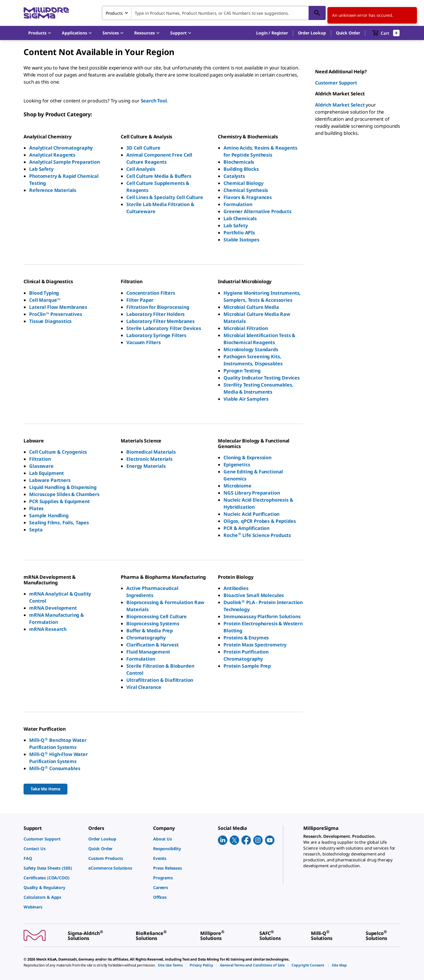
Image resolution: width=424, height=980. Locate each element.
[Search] (317, 13)
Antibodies (236, 588)
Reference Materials (53, 190)
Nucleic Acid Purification (251, 514)
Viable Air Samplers (246, 399)
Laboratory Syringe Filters (156, 335)
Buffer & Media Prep (150, 631)
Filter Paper (140, 300)
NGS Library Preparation (252, 493)
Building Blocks (241, 169)
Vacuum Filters (144, 342)
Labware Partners (50, 480)
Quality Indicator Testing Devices (262, 378)
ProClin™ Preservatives (56, 314)
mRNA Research (48, 629)
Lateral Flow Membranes (58, 307)
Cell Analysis (141, 169)
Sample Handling (49, 515)
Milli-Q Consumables (55, 768)
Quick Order (348, 33)
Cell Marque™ (45, 300)
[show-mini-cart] (386, 33)
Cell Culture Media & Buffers (159, 176)
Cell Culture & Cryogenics (58, 452)
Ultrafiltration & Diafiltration (160, 680)
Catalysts (234, 176)
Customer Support (336, 83)
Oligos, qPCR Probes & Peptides (260, 521)
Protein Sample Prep (247, 666)
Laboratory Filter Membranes (160, 321)
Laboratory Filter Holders (155, 314)
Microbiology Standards (251, 349)
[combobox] (214, 13)
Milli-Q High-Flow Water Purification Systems (58, 758)
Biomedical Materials (151, 452)
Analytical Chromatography (61, 148)
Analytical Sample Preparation (64, 162)
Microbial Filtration (246, 328)
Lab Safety (41, 169)
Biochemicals (239, 162)
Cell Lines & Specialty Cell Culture (165, 197)
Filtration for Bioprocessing (158, 307)
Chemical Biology (243, 183)
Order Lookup (312, 33)
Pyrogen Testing (242, 371)
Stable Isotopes (241, 240)
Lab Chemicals (240, 218)
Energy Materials (146, 466)
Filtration (40, 459)
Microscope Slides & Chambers (64, 494)
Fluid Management (148, 652)
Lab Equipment (47, 473)
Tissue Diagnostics (50, 321)
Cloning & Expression (247, 457)
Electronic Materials (149, 459)
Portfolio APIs (239, 233)
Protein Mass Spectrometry (255, 645)
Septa (36, 530)
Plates (36, 508)
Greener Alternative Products (257, 211)
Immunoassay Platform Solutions (262, 616)
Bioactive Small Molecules (254, 595)
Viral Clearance (144, 687)
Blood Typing (44, 293)
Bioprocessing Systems (153, 624)
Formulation (238, 204)
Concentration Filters (151, 293)
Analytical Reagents (52, 155)
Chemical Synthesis (246, 190)
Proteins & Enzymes (246, 638)
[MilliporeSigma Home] (46, 13)
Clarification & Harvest (152, 645)
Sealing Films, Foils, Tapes (59, 523)
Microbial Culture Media (251, 307)
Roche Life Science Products (257, 535)
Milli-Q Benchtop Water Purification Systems (58, 744)
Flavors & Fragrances (248, 197)
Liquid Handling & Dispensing (63, 487)
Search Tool (154, 101)
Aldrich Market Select (340, 105)
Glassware (41, 466)
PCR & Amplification (246, 528)
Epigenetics (237, 465)
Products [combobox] (114, 13)
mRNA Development (53, 608)
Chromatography (146, 638)
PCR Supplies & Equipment (59, 501)
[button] (272, 33)
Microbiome (237, 486)
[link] (53, 839)
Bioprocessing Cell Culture (156, 616)
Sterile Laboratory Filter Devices (164, 328)
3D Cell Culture (143, 148)
